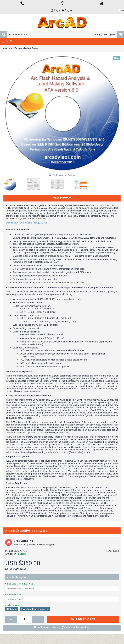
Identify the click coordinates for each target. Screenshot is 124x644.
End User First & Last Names (21, 584)
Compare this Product (77, 627)
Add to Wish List (47, 627)
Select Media (13, 605)
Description (62, 198)
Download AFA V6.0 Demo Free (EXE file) (27, 223)
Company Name (15, 595)
